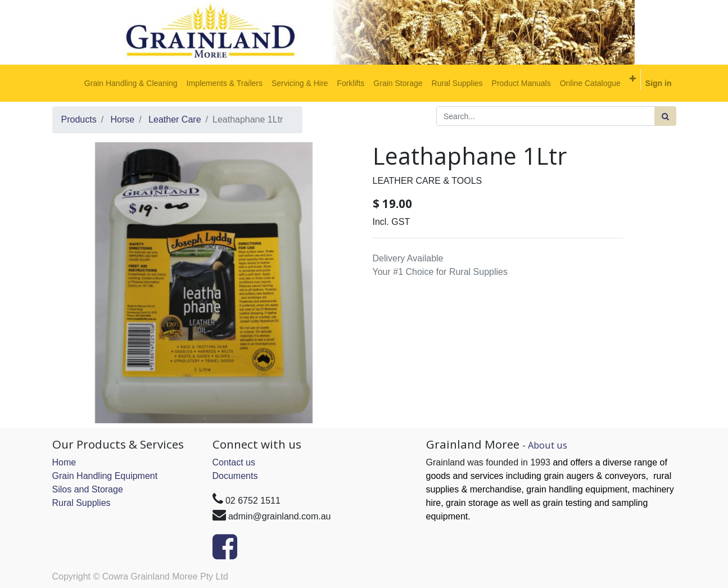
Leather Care (175, 119)
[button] (633, 79)
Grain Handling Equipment (105, 476)
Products (79, 119)
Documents (235, 476)
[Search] (665, 116)
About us (548, 445)
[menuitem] (131, 83)
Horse (123, 119)
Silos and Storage (88, 489)
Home (64, 462)
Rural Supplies (82, 503)
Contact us (234, 462)
